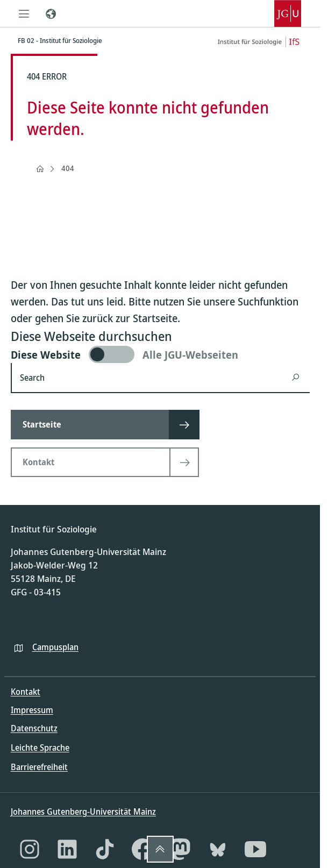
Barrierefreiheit (39, 767)
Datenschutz (34, 728)
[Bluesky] (218, 849)
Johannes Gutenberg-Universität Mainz (83, 812)
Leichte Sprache (40, 748)
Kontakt (26, 692)
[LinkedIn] (67, 849)
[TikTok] (105, 849)
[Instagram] (30, 849)
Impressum (32, 710)
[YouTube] (255, 849)
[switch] (160, 354)
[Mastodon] (180, 849)
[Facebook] (142, 849)
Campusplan (55, 647)
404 (68, 168)
